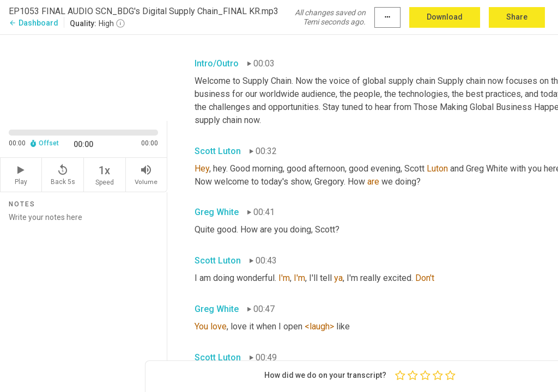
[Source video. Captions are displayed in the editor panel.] (84, 77)
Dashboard (34, 23)
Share (517, 17)
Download (445, 17)
